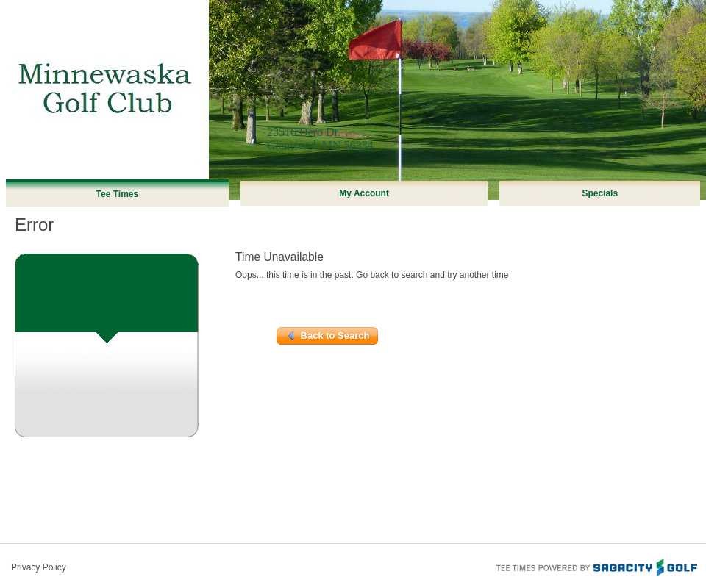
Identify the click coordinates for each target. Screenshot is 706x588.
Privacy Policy (39, 567)
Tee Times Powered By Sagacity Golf (596, 566)
